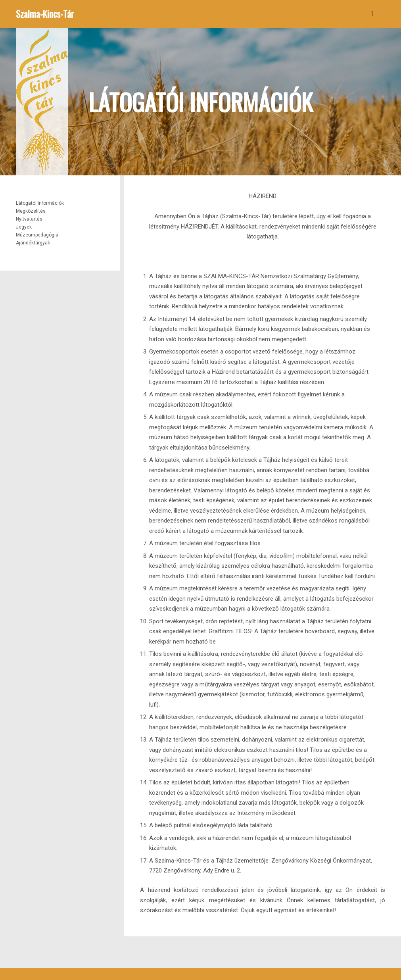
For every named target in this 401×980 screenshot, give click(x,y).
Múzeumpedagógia (37, 235)
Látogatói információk (40, 203)
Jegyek (24, 227)
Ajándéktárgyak (33, 243)
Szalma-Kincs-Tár (45, 14)
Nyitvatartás (29, 219)
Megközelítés (31, 211)
